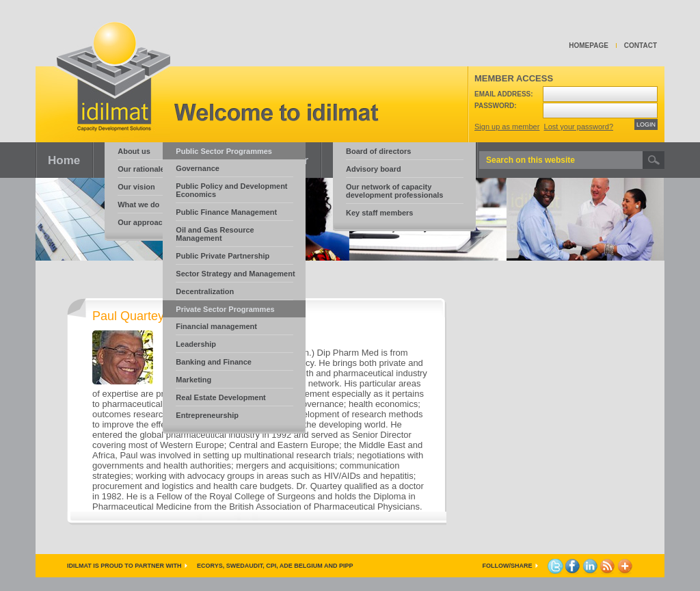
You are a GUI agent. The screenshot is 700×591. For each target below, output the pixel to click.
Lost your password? (579, 127)
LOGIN (646, 124)
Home (64, 160)
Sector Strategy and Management (235, 274)
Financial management (216, 326)
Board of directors (378, 151)
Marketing (193, 380)
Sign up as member (507, 127)
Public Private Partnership (223, 256)
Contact (641, 45)
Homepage (589, 45)
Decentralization (205, 291)
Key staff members (379, 213)
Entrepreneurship (207, 415)
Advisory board (374, 169)
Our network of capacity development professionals (394, 191)
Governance (198, 168)
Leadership (196, 344)
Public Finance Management (226, 212)
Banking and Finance (214, 362)
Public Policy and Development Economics (231, 190)
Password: (496, 106)
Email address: (504, 94)
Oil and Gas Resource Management (215, 234)
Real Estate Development (220, 397)
